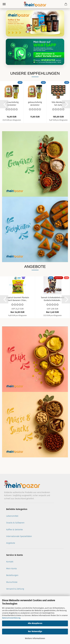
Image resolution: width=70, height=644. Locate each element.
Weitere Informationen (35, 638)
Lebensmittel (12, 516)
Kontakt (10, 562)
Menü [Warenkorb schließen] (4, 4)
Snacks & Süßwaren (15, 523)
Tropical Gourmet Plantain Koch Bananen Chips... (17, 299)
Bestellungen (12, 575)
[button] (4, 104)
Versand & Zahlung (15, 589)
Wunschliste (12, 582)
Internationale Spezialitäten (19, 536)
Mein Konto (12, 569)
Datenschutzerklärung (11, 618)
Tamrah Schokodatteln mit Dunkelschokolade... (52, 299)
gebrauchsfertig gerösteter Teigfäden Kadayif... (12, 103)
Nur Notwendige (35, 631)
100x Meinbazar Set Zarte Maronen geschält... (58, 103)
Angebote (11, 543)
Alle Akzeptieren (35, 623)
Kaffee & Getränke (14, 530)
